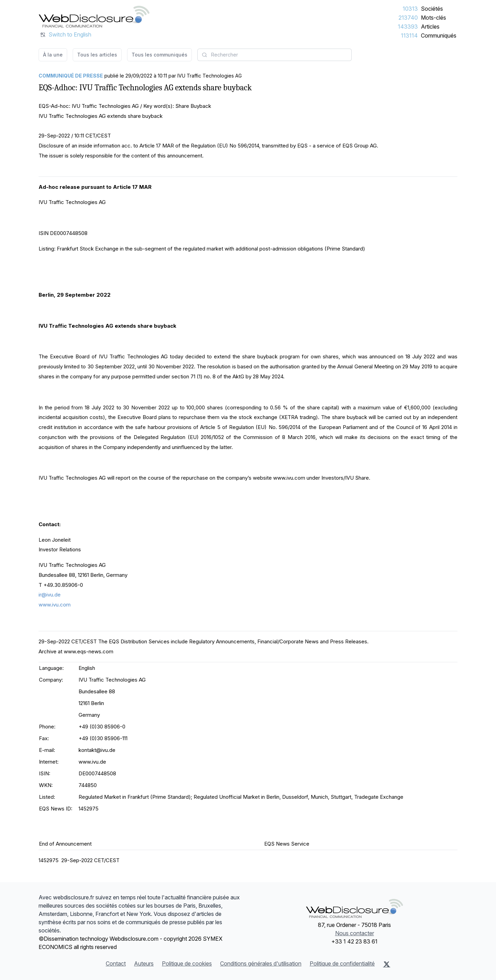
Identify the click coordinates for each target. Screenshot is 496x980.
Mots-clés (433, 18)
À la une (53, 55)
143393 (408, 27)
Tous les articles (97, 55)
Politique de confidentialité (342, 963)
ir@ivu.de (50, 595)
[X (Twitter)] (387, 964)
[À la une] (94, 17)
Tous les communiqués (159, 55)
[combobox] (275, 55)
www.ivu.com (55, 605)
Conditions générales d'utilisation (261, 963)
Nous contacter (355, 933)
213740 (408, 18)
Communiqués (439, 35)
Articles (430, 27)
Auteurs (144, 963)
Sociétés (432, 9)
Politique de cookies (187, 963)
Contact (116, 963)
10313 (410, 9)
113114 (409, 35)
